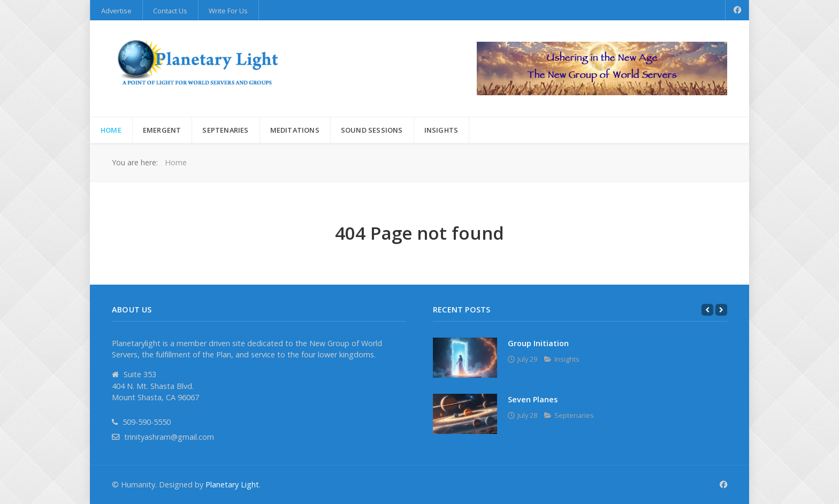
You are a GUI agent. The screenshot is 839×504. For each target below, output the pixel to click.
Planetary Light (232, 484)
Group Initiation (538, 343)
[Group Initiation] (465, 358)
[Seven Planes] (465, 414)
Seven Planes (533, 399)
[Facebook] (737, 10)
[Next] (721, 310)
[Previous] (707, 310)
